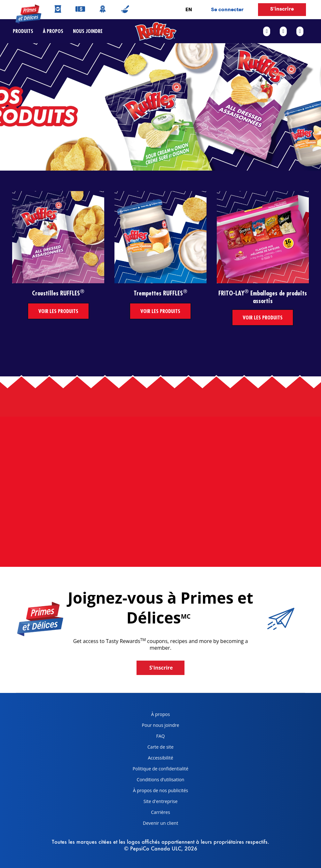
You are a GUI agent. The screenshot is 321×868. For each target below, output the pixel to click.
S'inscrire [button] (282, 9)
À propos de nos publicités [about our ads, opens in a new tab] (158, 792)
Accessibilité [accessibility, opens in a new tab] (151, 759)
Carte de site (160, 747)
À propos (53, 31)
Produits (23, 31)
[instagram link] (300, 31)
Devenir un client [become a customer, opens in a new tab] (153, 824)
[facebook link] (269, 31)
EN (189, 9)
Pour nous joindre (161, 725)
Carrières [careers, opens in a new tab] (149, 813)
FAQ (161, 736)
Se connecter (227, 9)
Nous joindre (85, 31)
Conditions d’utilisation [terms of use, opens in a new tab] (156, 781)
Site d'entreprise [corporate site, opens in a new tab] (153, 803)
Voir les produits (58, 311)
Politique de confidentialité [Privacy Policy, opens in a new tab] (158, 770)
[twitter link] (283, 31)
